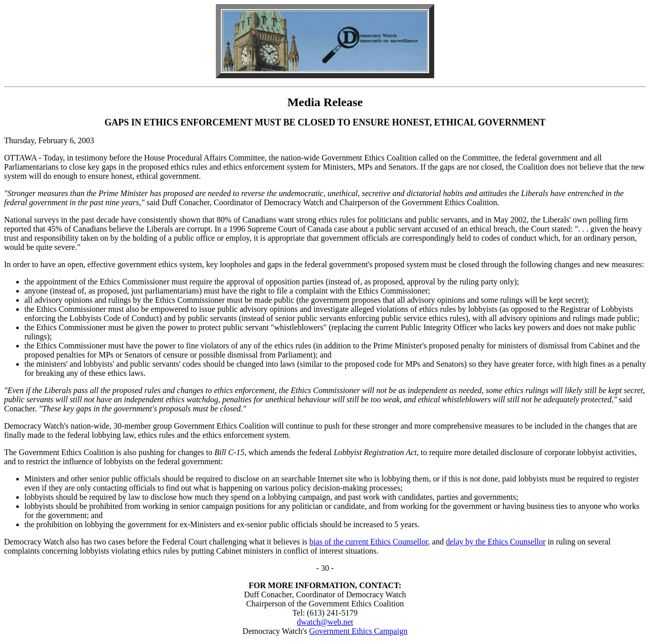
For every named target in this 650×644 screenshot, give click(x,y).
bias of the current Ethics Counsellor (369, 542)
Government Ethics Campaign (359, 631)
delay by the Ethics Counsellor (496, 542)
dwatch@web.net (325, 622)
